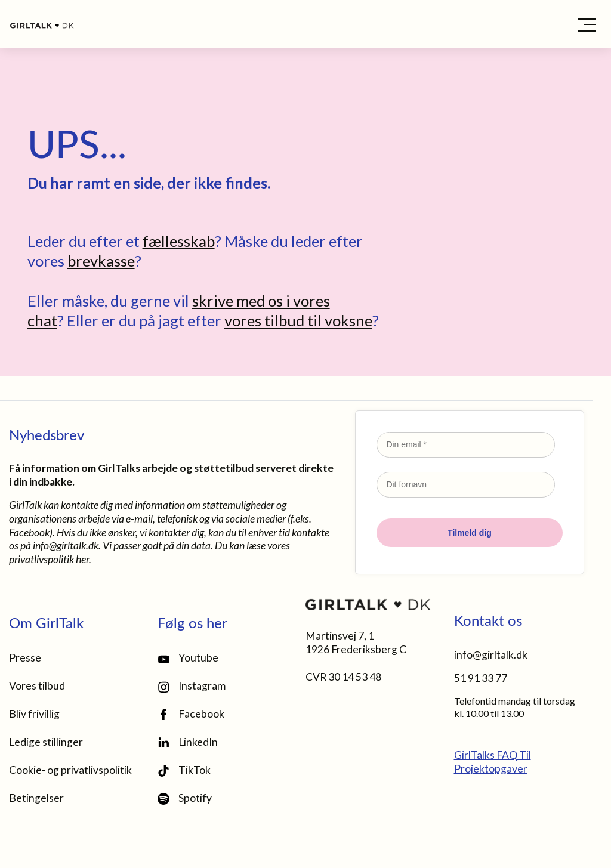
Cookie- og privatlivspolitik (70, 770)
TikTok (184, 770)
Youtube (188, 658)
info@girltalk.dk (66, 546)
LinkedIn (188, 742)
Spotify (185, 799)
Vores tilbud (37, 686)
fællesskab (179, 241)
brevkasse (101, 261)
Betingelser (36, 798)
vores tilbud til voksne (298, 320)
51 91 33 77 (481, 678)
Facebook (191, 714)
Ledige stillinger (46, 742)
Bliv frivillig (34, 714)
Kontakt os (488, 620)
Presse (25, 658)
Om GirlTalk (46, 622)
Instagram (192, 686)
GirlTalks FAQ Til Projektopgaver (493, 762)
